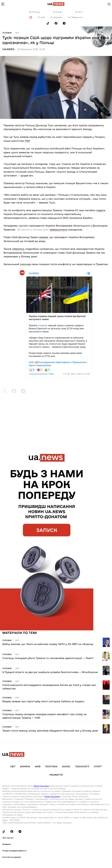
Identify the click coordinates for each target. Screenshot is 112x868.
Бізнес (66, 766)
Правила (6, 844)
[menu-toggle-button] (3, 4)
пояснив (25, 264)
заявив (43, 237)
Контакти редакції (12, 857)
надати (101, 210)
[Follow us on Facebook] (56, 23)
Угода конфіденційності (14, 851)
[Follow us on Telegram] (64, 23)
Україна (25, 766)
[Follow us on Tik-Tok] (48, 23)
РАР (27, 141)
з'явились (18, 249)
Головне (7, 33)
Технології (82, 766)
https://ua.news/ (41, 786)
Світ (17, 33)
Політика (51, 766)
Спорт (98, 766)
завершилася (58, 230)
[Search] (109, 4)
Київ (38, 766)
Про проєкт (8, 838)
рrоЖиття (56, 775)
